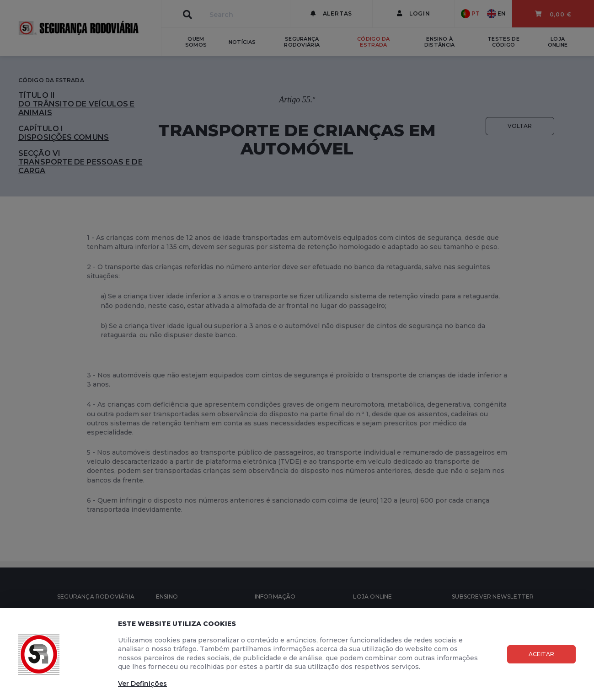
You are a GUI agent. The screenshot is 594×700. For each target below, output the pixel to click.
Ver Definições (142, 684)
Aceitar (541, 654)
